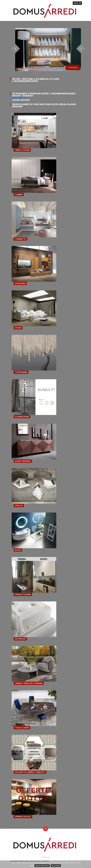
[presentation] (81, 49)
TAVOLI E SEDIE (22, 728)
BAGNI (18, 550)
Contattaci (73, 67)
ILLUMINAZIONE (22, 417)
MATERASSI (20, 639)
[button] (77, 3)
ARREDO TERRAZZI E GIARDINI (29, 683)
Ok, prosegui (56, 866)
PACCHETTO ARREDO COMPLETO (30, 772)
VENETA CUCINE (22, 150)
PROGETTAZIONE (23, 594)
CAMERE (19, 195)
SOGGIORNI (20, 283)
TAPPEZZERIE (21, 372)
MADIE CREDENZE (23, 461)
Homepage (46, 857)
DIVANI (18, 328)
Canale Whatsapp (19, 98)
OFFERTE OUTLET (23, 817)
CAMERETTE (20, 239)
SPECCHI (19, 506)
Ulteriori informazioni (42, 866)
